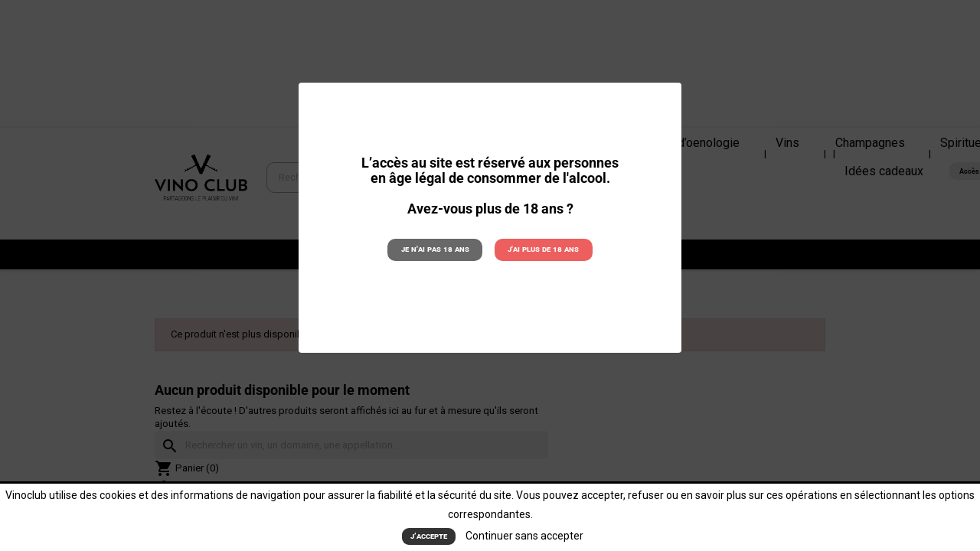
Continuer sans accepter (524, 536)
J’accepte (429, 536)
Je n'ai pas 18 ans (435, 249)
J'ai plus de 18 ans (543, 249)
